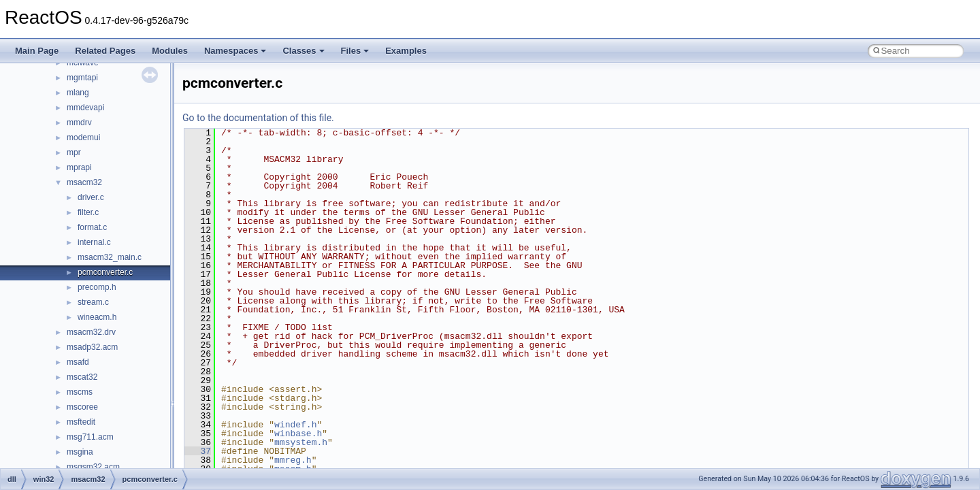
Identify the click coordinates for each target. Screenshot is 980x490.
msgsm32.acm (93, 467)
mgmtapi (82, 78)
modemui (83, 137)
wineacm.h (97, 317)
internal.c (94, 242)
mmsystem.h (301, 442)
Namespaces (235, 51)
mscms (80, 392)
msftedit (81, 422)
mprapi (79, 167)
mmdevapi (85, 108)
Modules (170, 51)
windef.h (295, 425)
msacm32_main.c (110, 257)
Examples (406, 51)
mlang (78, 93)
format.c (92, 227)
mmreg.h (293, 460)
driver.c (91, 197)
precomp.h (97, 287)
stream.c (93, 302)
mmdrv (79, 122)
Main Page (37, 51)
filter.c (88, 212)
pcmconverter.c (105, 272)
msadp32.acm (92, 347)
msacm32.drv (91, 332)
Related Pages (105, 51)
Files (355, 51)
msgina (80, 452)
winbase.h (298, 434)
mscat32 (82, 377)
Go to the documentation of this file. (258, 118)
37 (198, 451)
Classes (303, 51)
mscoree (82, 407)
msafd (78, 362)
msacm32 (84, 182)
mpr (74, 152)
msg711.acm (90, 437)
